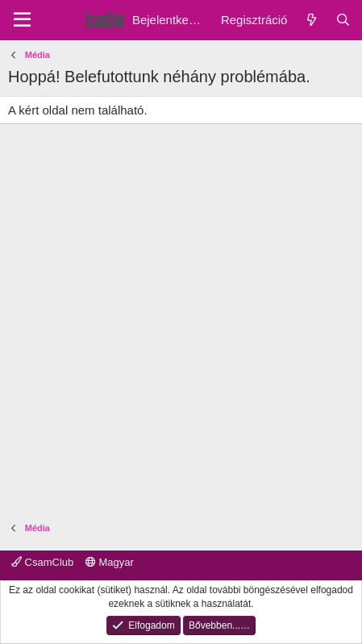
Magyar (110, 562)
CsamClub (42, 562)
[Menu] (22, 20)
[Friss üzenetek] (311, 20)
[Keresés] (343, 20)
